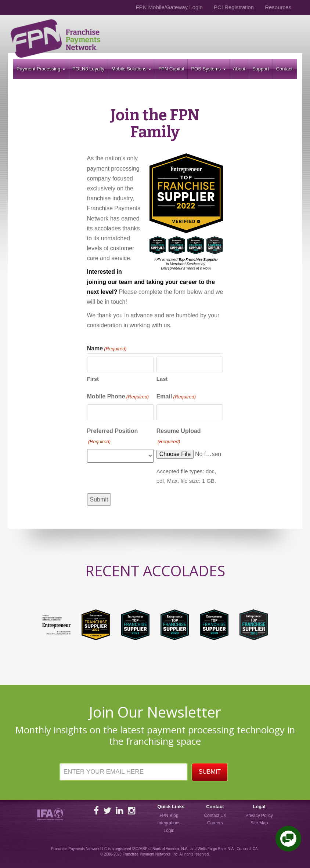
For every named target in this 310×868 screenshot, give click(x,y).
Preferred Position (113, 437)
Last (162, 379)
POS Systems (208, 69)
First (93, 379)
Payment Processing (41, 69)
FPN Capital (171, 69)
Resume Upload (179, 437)
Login (169, 831)
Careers (215, 823)
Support (261, 69)
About (239, 69)
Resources (278, 7)
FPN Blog (169, 816)
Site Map (259, 823)
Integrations (169, 823)
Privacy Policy (259, 816)
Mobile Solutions (131, 69)
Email (176, 397)
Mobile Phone (118, 397)
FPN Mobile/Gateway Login (169, 7)
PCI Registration (234, 7)
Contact (284, 69)
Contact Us (215, 816)
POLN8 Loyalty (88, 69)
